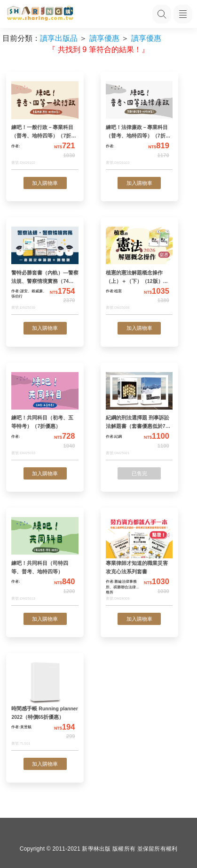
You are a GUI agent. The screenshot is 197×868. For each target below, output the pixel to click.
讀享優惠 (104, 38)
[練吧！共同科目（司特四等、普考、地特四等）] (45, 559)
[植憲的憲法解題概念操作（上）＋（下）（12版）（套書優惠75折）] (139, 269)
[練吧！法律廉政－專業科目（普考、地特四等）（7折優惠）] (139, 124)
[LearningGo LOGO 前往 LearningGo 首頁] (40, 14)
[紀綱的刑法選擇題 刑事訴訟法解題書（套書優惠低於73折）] (139, 414)
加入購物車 (45, 183)
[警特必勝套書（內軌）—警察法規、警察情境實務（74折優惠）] (45, 269)
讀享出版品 (59, 38)
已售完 (139, 473)
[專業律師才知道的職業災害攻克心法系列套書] (139, 559)
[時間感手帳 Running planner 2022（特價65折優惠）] (45, 704)
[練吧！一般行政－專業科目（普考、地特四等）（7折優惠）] (45, 124)
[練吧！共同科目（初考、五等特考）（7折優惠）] (45, 414)
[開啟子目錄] (183, 14)
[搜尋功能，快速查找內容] (162, 14)
